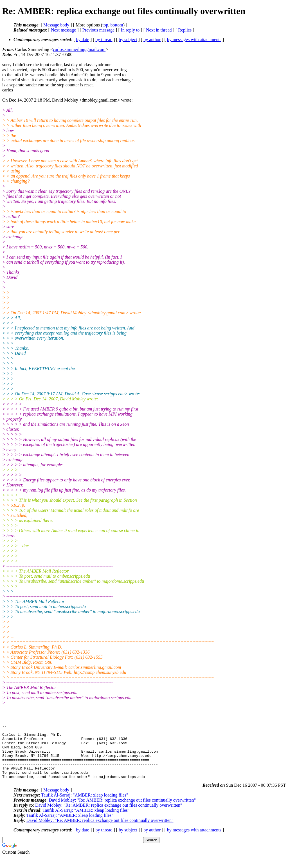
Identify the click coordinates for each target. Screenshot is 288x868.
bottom (117, 25)
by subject (128, 40)
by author (152, 40)
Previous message (98, 30)
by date (83, 40)
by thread (104, 40)
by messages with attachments (194, 40)
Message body (56, 25)
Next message (63, 30)
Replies (185, 30)
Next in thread (159, 30)
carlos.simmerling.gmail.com (79, 49)
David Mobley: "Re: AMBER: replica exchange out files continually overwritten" (122, 811)
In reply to (130, 30)
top (105, 25)
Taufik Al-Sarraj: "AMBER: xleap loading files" (85, 806)
